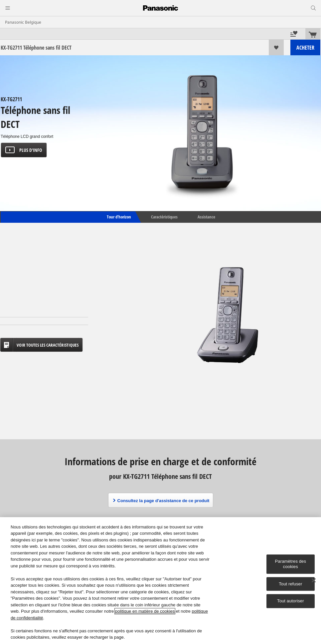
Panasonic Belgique (23, 22)
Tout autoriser (291, 601)
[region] (160, 581)
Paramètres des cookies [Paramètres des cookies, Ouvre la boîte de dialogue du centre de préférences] (291, 564)
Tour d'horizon (118, 217)
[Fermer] (314, 580)
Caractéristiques (164, 217)
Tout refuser (290, 584)
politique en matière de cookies (145, 611)
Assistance (206, 217)
